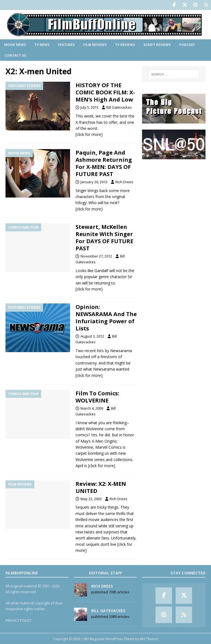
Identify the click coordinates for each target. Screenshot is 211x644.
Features (66, 44)
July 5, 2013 (89, 107)
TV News (42, 44)
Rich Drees (124, 182)
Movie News (15, 44)
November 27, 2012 (96, 256)
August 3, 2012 (92, 336)
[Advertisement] (174, 193)
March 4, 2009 (92, 408)
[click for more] (89, 134)
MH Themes (149, 639)
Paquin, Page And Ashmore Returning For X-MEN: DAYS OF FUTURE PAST (104, 163)
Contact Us (15, 55)
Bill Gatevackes (119, 107)
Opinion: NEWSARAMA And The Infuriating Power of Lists (106, 317)
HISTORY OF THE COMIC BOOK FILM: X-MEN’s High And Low (105, 92)
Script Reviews (157, 44)
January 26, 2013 (94, 182)
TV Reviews (125, 44)
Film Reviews (95, 44)
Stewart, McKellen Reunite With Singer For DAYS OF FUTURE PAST (104, 237)
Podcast (187, 44)
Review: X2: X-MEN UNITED (101, 487)
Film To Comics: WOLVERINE (97, 397)
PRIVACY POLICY (19, 620)
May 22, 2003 (91, 498)
